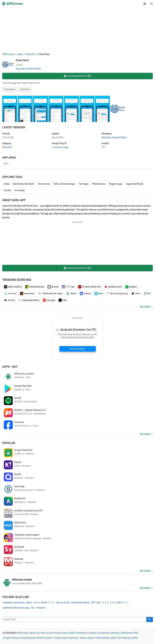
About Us (34, 633)
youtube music (113, 287)
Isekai (7, 184)
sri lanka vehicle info (89, 287)
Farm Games (44, 184)
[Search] (150, 619)
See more (145, 307)
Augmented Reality (135, 184)
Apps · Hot (10, 367)
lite (147, 293)
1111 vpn (68, 287)
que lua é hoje (63, 602)
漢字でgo (96, 602)
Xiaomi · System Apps (57, 638)
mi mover (10, 293)
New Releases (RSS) (128, 638)
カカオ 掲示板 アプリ (44, 602)
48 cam (9, 300)
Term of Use (46, 633)
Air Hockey (20, 190)
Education (25, 89)
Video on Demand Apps (64, 184)
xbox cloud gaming (117, 293)
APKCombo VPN (129, 633)
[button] (145, 4)
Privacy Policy (61, 633)
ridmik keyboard (35, 287)
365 (33, 608)
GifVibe (40, 638)
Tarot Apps (84, 184)
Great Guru (22, 60)
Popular (9, 443)
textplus (131, 287)
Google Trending (11, 638)
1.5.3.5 (8, 137)
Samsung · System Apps (81, 638)
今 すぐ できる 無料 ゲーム (115, 602)
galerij (29, 602)
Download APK (77, 76)
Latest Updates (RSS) (105, 638)
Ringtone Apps (116, 184)
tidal (63, 300)
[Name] (74, 619)
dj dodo (53, 287)
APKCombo (8, 54)
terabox (85, 293)
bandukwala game (80, 602)
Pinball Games (99, 184)
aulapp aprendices (29, 300)
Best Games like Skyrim (24, 184)
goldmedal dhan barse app (16, 608)
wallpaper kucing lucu (13, 602)
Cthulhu (8, 190)
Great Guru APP (14, 200)
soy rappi (49, 300)
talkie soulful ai (13, 287)
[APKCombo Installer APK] (77, 582)
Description (10, 89)
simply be (41, 608)
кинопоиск (27, 293)
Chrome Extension (110, 633)
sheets (71, 293)
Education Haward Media (28, 69)
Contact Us (94, 633)
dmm (136, 293)
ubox (99, 293)
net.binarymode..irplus (50, 293)
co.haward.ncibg (60, 147)
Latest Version (14, 127)
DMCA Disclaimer (78, 633)
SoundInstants (28, 638)
